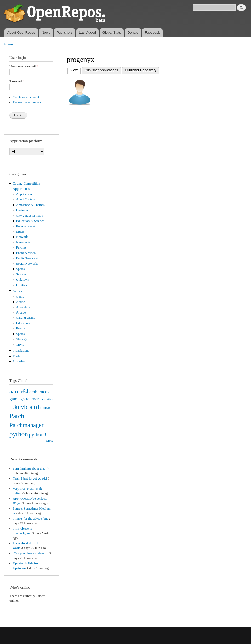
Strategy (22, 339)
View (75, 70)
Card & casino (26, 318)
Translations (21, 351)
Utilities (22, 285)
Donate (133, 33)
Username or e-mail (24, 66)
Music (20, 232)
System (21, 274)
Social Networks (27, 264)
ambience (38, 392)
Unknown (23, 280)
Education (23, 323)
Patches (21, 247)
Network (22, 237)
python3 (38, 434)
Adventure (23, 307)
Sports (21, 269)
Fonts (16, 356)
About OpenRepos (21, 33)
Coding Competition (27, 184)
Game (20, 297)
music (46, 407)
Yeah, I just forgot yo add (30, 478)
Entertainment (26, 226)
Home (8, 44)
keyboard (27, 407)
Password (17, 81)
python (19, 434)
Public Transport (27, 258)
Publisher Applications (101, 70)
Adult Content (26, 199)
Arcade (21, 312)
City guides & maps (30, 216)
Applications (21, 189)
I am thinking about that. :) (31, 469)
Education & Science (30, 221)
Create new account (26, 97)
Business (22, 210)
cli (50, 392)
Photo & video (26, 253)
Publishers (64, 33)
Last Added (87, 33)
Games (18, 291)
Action (21, 302)
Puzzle (21, 328)
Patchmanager (26, 425)
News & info (25, 242)
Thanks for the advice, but (30, 519)
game (15, 399)
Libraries (19, 361)
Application (24, 194)
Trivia (20, 345)
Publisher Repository (141, 70)
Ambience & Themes (30, 205)
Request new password (28, 102)
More (50, 441)
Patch (17, 416)
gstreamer (30, 399)
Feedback (152, 33)
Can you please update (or (31, 553)
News (46, 33)
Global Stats (112, 33)
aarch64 (19, 391)
